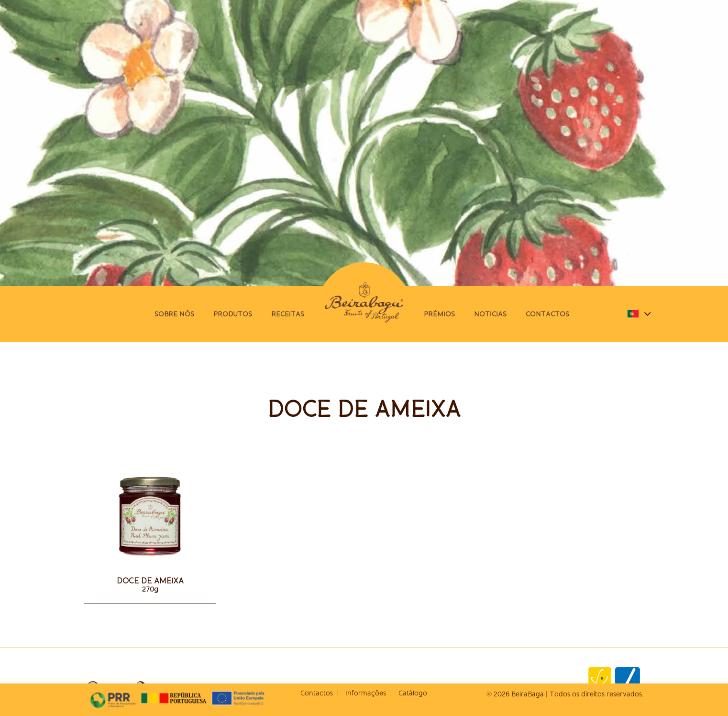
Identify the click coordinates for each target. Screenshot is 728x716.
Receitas (288, 314)
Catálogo (413, 693)
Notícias (490, 314)
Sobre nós (174, 314)
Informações (366, 693)
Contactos (547, 314)
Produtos (233, 314)
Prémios (439, 314)
